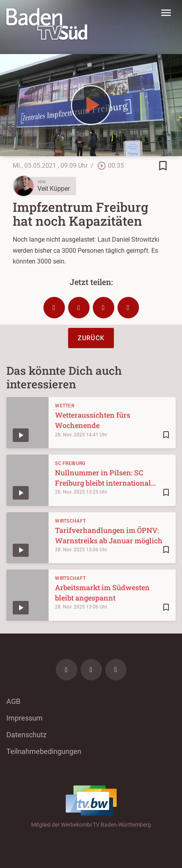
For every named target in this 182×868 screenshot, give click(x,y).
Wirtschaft (70, 521)
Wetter (65, 406)
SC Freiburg (70, 463)
